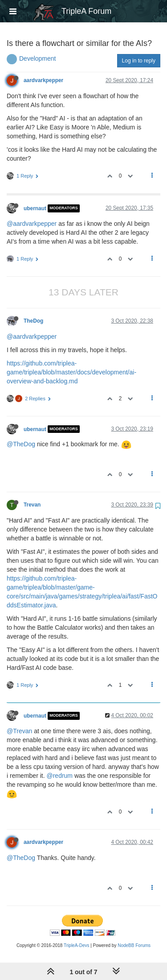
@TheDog (21, 444)
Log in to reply (139, 61)
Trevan (32, 505)
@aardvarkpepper (32, 224)
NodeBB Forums (134, 945)
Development (38, 58)
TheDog (33, 321)
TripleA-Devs (76, 945)
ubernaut (35, 208)
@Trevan (19, 731)
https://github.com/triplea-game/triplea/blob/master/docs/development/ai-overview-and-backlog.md (71, 372)
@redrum (59, 776)
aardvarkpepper (43, 80)
